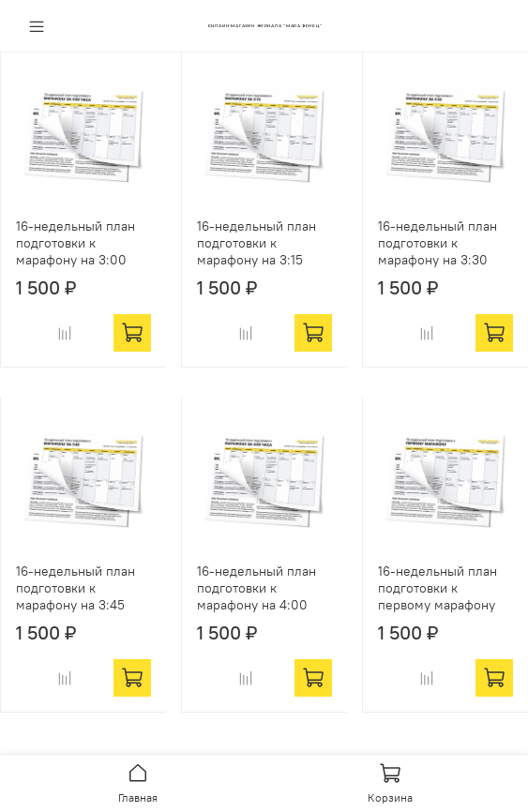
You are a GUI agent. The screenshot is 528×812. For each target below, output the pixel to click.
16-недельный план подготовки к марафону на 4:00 (256, 588)
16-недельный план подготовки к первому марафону (437, 588)
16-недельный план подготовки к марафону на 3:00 (75, 243)
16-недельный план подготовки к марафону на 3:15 (256, 243)
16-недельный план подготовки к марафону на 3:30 (437, 243)
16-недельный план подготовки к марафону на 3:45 (75, 588)
